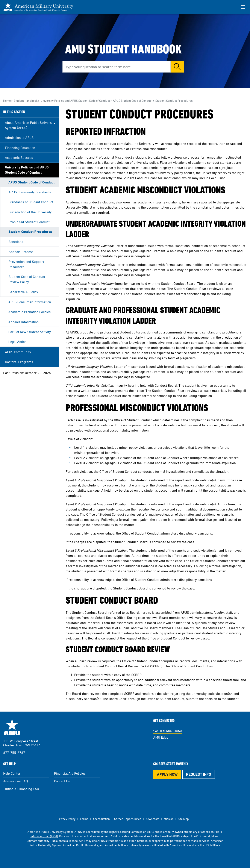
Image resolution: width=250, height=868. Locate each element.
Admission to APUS (19, 138)
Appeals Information (23, 322)
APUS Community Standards (30, 192)
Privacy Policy (67, 819)
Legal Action (17, 342)
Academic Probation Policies (30, 312)
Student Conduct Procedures (30, 232)
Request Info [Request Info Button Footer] (199, 774)
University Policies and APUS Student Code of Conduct (75, 101)
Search (177, 67)
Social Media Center (168, 731)
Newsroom (152, 819)
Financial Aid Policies (70, 773)
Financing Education (20, 148)
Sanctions (16, 242)
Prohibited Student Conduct (29, 222)
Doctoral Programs (19, 362)
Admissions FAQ (16, 781)
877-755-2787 (14, 753)
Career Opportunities (128, 819)
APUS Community (18, 352)
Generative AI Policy (23, 292)
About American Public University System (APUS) (30, 125)
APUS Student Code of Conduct (133, 101)
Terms (84, 819)
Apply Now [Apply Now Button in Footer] (167, 774)
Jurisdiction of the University (30, 212)
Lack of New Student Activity (30, 332)
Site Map (183, 819)
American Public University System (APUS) (55, 832)
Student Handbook (26, 101)
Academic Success (19, 158)
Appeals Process (21, 252)
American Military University (12, 727)
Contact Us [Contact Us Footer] (62, 781)
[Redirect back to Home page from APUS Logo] (41, 7)
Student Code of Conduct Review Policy (27, 279)
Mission (169, 819)
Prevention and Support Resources (26, 264)
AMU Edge (161, 737)
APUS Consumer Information (30, 302)
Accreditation (101, 819)
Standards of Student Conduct (31, 202)
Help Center (12, 773)
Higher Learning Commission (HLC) (132, 832)
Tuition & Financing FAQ (21, 789)
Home (7, 101)
